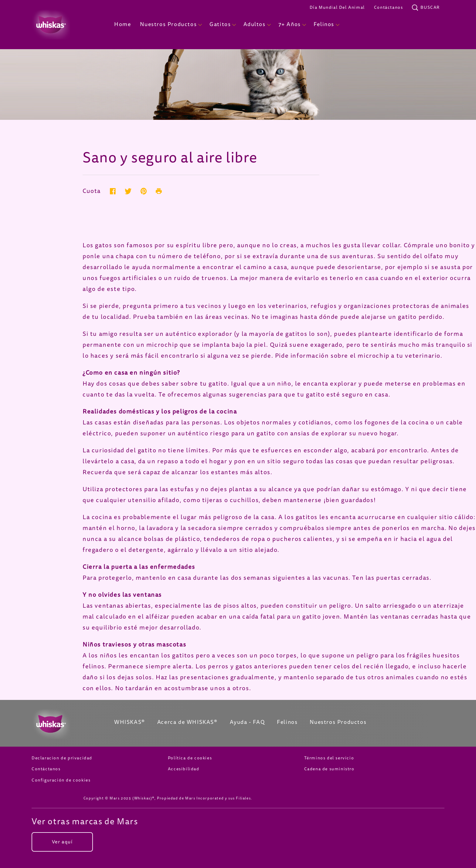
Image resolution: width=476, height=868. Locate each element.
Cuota (92, 192)
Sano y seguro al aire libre (170, 158)
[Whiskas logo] (64, 724)
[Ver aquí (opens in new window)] (62, 842)
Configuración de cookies (61, 780)
